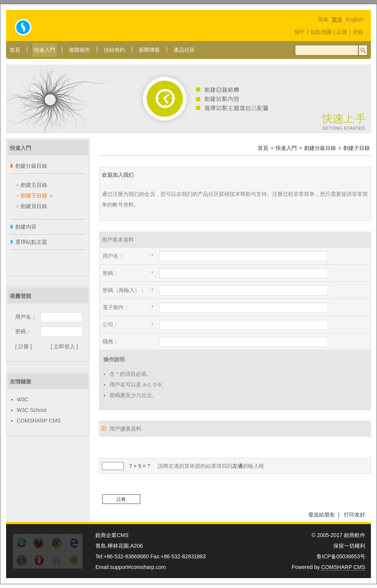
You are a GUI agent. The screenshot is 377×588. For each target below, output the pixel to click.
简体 (323, 19)
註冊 (342, 32)
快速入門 (44, 50)
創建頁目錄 (34, 206)
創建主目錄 (34, 185)
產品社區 (184, 50)
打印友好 (355, 515)
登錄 (358, 32)
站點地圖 (321, 32)
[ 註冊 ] (24, 346)
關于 (300, 32)
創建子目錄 (34, 195)
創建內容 (26, 227)
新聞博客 (149, 50)
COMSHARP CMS (39, 421)
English (355, 19)
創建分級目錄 (31, 166)
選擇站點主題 (31, 242)
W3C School (32, 410)
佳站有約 (114, 50)
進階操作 (79, 50)
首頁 (15, 50)
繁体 (337, 19)
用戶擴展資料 (125, 429)
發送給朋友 (322, 515)
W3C (23, 399)
